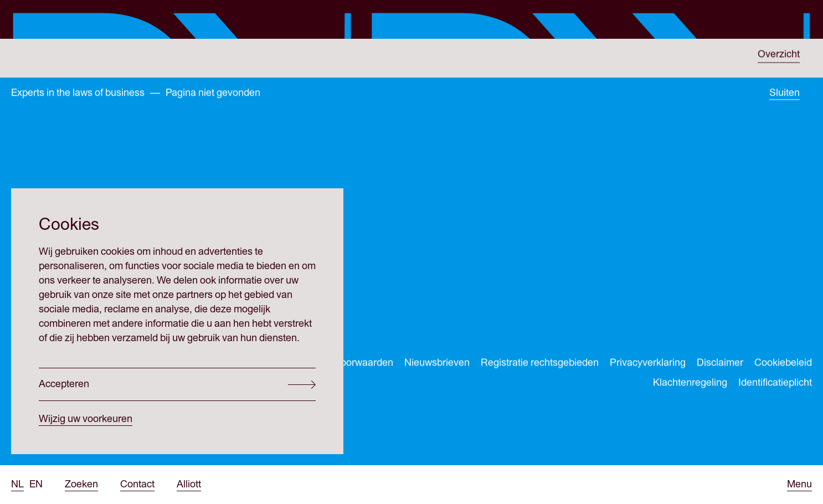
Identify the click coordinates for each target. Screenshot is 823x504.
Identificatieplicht (775, 384)
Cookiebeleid (783, 364)
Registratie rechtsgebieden (540, 364)
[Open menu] (799, 485)
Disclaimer (720, 364)
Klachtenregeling (690, 384)
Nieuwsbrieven (437, 364)
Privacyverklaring (648, 364)
